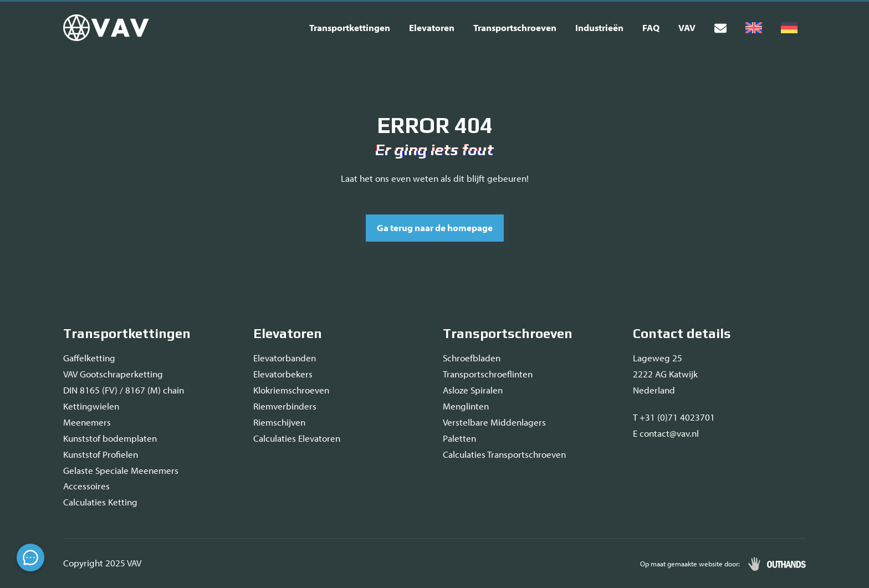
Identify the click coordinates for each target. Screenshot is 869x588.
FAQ (651, 27)
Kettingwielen (91, 406)
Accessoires (86, 486)
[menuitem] (754, 28)
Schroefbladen (472, 358)
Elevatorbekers (283, 374)
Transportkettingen (350, 27)
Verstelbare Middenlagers (494, 422)
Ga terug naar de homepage (435, 227)
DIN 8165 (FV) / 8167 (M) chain (124, 390)
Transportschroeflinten (488, 374)
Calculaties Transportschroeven (504, 454)
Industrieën (599, 27)
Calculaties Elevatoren (297, 438)
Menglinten (466, 406)
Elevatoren (432, 27)
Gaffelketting (89, 358)
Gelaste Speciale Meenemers (121, 470)
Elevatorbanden (285, 358)
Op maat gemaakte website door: (690, 564)
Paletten (459, 438)
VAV (687, 27)
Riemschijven (279, 422)
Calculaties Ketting (100, 502)
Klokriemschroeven (291, 390)
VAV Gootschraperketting (113, 374)
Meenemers (87, 422)
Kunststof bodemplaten (110, 438)
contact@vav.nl (669, 433)
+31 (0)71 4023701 (677, 417)
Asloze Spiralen (473, 390)
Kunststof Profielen (101, 454)
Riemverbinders (285, 406)
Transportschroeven (515, 27)
